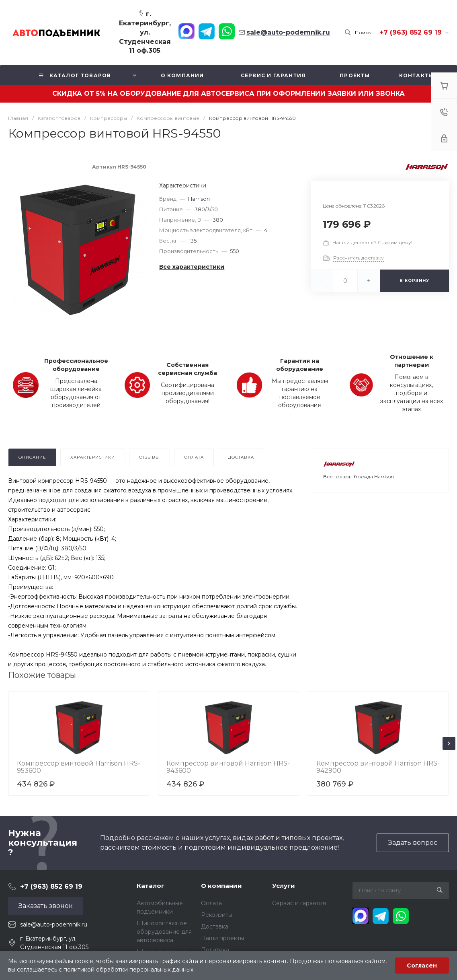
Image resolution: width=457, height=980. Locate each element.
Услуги (284, 886)
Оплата (211, 903)
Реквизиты (217, 915)
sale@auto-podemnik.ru (54, 924)
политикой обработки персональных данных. (129, 970)
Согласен (422, 966)
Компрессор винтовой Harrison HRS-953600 (79, 767)
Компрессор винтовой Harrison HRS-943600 (228, 767)
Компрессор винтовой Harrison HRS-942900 (378, 767)
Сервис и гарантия (299, 903)
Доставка (215, 926)
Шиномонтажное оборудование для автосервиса (164, 932)
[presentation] (449, 743)
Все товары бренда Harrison (359, 477)
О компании (221, 886)
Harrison (199, 199)
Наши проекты (222, 938)
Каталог (151, 886)
